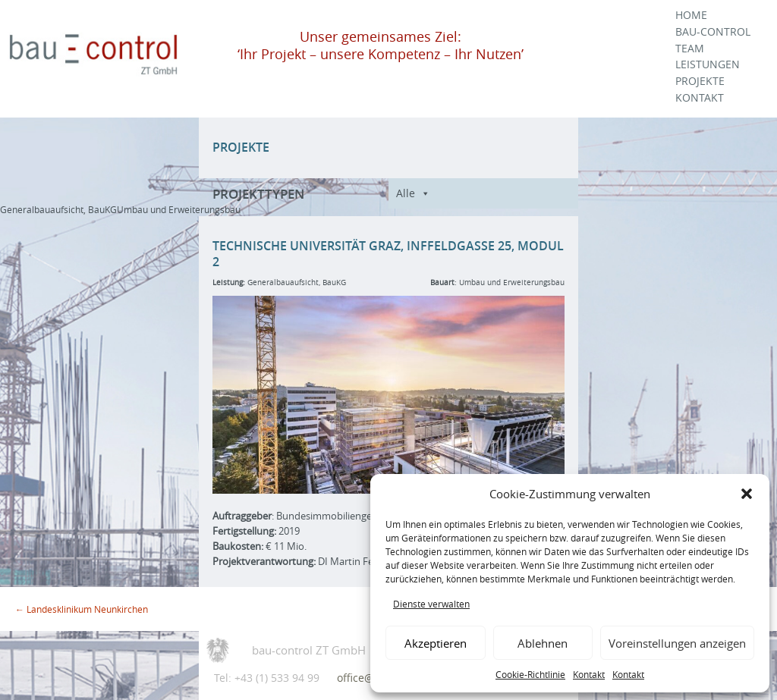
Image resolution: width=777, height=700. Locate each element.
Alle (406, 193)
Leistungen (708, 64)
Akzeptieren (436, 643)
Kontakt (589, 674)
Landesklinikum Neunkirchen (82, 609)
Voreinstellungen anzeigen (677, 643)
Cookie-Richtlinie (530, 674)
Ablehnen (543, 643)
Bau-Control (713, 32)
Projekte (700, 81)
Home (691, 15)
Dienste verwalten (431, 604)
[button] (747, 494)
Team (690, 49)
